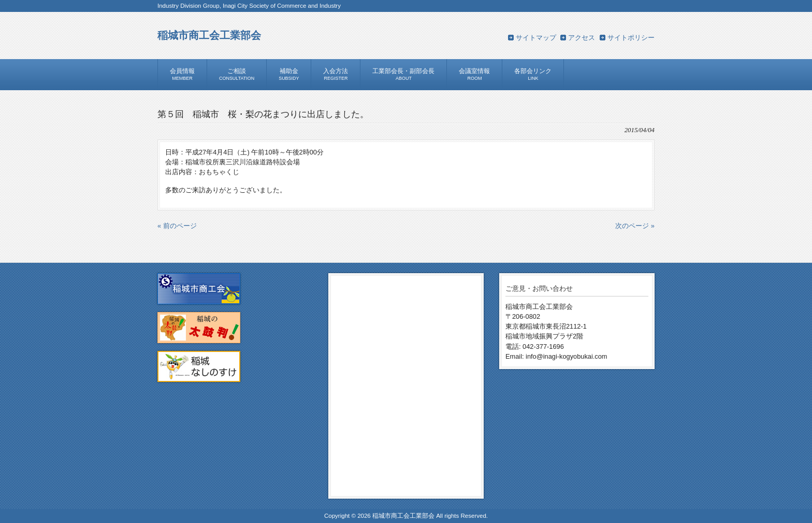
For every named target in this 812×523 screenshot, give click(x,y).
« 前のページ (177, 226)
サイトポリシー (631, 38)
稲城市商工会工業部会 (209, 35)
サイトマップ (536, 38)
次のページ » (635, 226)
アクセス (582, 38)
